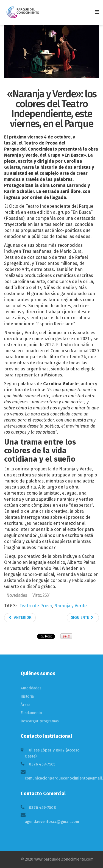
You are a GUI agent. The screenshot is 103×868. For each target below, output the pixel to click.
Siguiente (82, 618)
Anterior (20, 618)
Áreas (26, 705)
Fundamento (31, 713)
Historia (27, 696)
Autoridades (31, 688)
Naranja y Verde (70, 606)
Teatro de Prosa (36, 606)
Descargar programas (40, 721)
